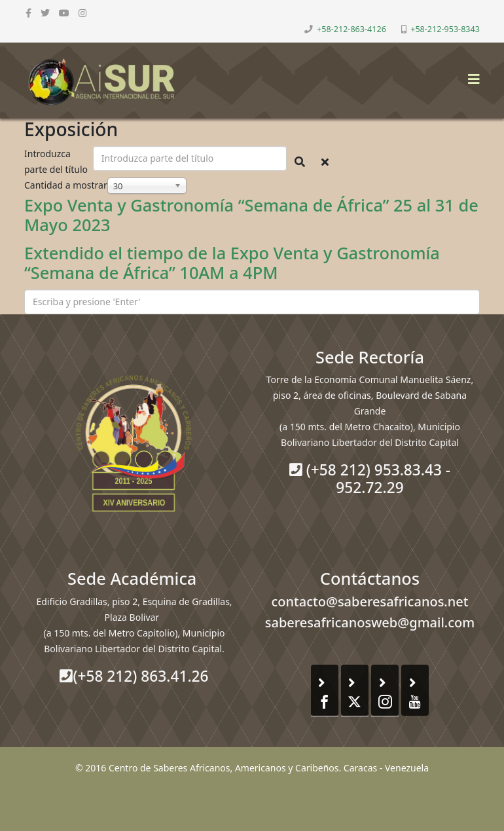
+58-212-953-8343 (445, 29)
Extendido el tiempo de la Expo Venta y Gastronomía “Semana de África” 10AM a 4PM (232, 263)
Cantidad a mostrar (66, 185)
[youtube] (64, 13)
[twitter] (45, 13)
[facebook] (28, 13)
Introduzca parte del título (57, 161)
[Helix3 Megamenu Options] (471, 75)
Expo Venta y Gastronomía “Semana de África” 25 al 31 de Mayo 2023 (251, 215)
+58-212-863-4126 (351, 29)
